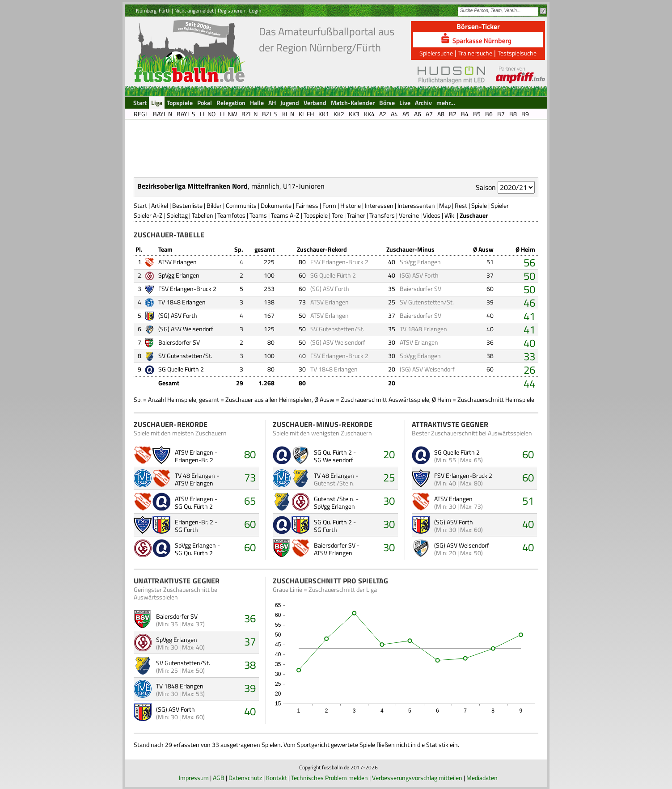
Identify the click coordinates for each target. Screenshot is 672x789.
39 (250, 688)
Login (255, 11)
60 (250, 524)
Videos (432, 215)
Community (241, 205)
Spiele (479, 205)
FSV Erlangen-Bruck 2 (339, 262)
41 (529, 316)
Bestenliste (187, 205)
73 (250, 477)
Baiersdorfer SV (421, 289)
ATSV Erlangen (178, 262)
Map (445, 205)
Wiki (450, 215)
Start (140, 205)
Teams (258, 215)
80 (250, 454)
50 (529, 276)
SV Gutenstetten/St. (183, 663)
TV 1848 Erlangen (182, 302)
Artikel (160, 205)
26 (529, 370)
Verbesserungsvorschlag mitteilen (417, 778)
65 (250, 501)
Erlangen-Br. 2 (194, 460)
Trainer (356, 215)
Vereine (409, 215)
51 (528, 501)
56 (529, 262)
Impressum (194, 778)
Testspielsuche (517, 53)
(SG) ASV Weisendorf (186, 329)
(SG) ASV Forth (419, 275)
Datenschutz (245, 778)
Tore (337, 215)
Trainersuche (475, 53)
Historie (351, 205)
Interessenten (416, 205)
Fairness (307, 205)
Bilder (214, 205)
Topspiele (316, 215)
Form (329, 205)
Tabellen (203, 215)
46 (529, 303)
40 (529, 343)
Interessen (379, 205)
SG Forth (186, 530)
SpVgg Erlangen (420, 262)
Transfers (382, 215)
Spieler (500, 205)
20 (389, 454)
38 (250, 665)
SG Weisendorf (334, 460)
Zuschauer (474, 215)
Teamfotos (231, 215)
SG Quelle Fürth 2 (333, 275)
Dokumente (276, 205)
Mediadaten (482, 778)
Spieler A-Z (148, 215)
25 (389, 477)
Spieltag (177, 215)
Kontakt (277, 778)
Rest (461, 205)
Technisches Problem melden (330, 778)
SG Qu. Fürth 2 (194, 506)
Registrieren (231, 11)
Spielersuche (436, 53)
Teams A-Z (285, 215)
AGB (219, 778)
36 (250, 618)
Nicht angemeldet (194, 11)
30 (389, 501)
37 (250, 641)
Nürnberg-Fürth (153, 11)
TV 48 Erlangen (195, 475)
